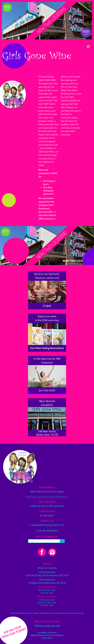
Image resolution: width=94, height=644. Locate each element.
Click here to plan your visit (47, 626)
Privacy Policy (47, 638)
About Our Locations (47, 568)
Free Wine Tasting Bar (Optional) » (49, 191)
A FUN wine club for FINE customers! (47, 506)
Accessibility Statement (47, 632)
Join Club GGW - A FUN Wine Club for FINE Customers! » (47, 215)
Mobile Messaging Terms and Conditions (47, 635)
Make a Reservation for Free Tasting (47, 492)
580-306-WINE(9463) (48, 531)
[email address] (44, 541)
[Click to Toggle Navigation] (88, 47)
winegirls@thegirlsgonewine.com (48, 525)
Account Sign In (47, 515)
